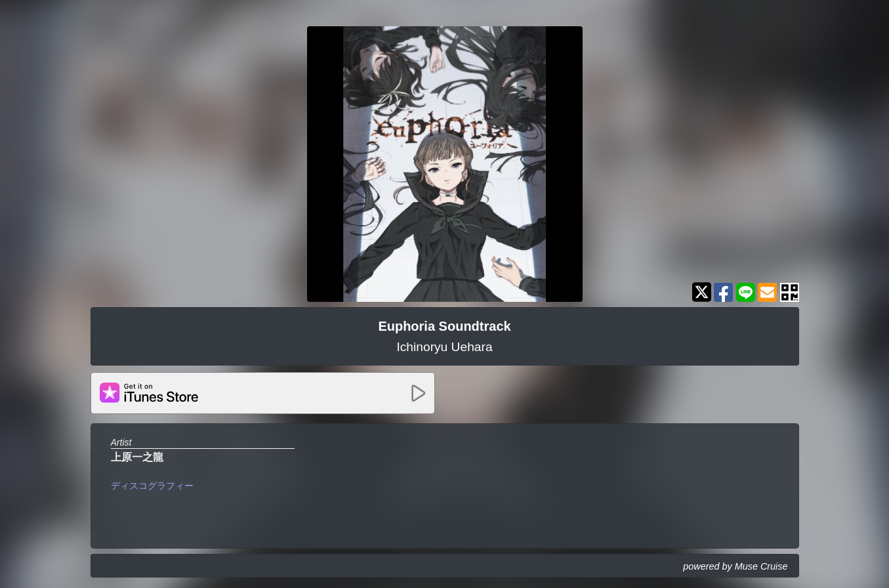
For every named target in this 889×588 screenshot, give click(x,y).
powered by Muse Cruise (735, 566)
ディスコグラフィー (152, 486)
